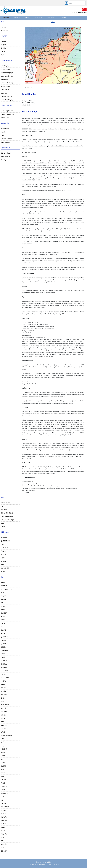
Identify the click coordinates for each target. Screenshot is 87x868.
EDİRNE (3, 654)
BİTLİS (3, 623)
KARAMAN (4, 817)
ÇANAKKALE (4, 637)
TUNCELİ (4, 790)
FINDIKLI (3, 551)
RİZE (2, 759)
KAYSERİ (3, 708)
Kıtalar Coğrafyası (6, 86)
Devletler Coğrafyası (7, 96)
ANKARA (3, 599)
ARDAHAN (4, 834)
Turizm (3, 527)
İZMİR (3, 698)
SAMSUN (4, 766)
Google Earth (5, 118)
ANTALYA (4, 603)
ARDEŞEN (4, 538)
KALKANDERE (5, 568)
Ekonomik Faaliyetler (7, 516)
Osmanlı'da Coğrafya (7, 100)
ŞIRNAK (3, 827)
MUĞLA (3, 742)
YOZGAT (3, 803)
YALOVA (3, 841)
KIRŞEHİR (4, 715)
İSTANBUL (4, 695)
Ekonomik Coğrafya (7, 73)
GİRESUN (4, 674)
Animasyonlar (5, 129)
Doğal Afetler (5, 90)
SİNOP (3, 773)
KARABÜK (4, 844)
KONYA (3, 722)
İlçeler (3, 523)
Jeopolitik (4, 93)
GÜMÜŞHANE (5, 678)
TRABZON (4, 786)
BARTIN (3, 831)
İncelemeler (38, 18)
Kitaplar (3, 45)
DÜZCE (3, 854)
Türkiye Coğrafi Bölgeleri (8, 83)
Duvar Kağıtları (5, 142)
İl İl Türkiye (63, 18)
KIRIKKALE (4, 820)
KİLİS (2, 848)
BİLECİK (3, 616)
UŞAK (3, 797)
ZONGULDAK (5, 807)
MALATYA (4, 729)
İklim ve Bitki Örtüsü (7, 513)
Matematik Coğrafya (7, 76)
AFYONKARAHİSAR (6, 589)
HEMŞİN (3, 558)
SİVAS (3, 776)
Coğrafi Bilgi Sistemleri (8, 111)
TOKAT (3, 783)
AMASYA (3, 596)
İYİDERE (3, 565)
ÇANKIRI (3, 640)
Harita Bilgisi (5, 79)
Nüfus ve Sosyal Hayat (8, 520)
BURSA (3, 633)
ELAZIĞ (3, 657)
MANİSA (3, 732)
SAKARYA (4, 763)
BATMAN (3, 824)
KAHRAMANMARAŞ (6, 735)
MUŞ (2, 746)
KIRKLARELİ (4, 712)
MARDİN (3, 739)
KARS (2, 701)
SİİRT (2, 769)
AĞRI (2, 593)
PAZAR (3, 572)
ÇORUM (3, 644)
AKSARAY (4, 810)
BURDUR (4, 630)
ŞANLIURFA (4, 793)
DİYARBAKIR (4, 650)
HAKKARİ (3, 681)
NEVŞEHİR (4, 749)
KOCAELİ (4, 718)
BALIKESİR (4, 613)
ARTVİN (3, 606)
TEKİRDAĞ (4, 780)
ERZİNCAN (4, 661)
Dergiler (3, 52)
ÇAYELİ (3, 544)
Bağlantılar (4, 55)
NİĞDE (3, 752)
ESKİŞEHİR (4, 667)
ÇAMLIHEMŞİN (5, 541)
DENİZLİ (3, 647)
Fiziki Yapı (4, 510)
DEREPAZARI (5, 548)
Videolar (3, 132)
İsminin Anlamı (5, 503)
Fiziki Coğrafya (5, 66)
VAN (2, 800)
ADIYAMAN (4, 586)
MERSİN (3, 691)
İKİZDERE (4, 561)
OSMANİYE (4, 851)
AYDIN (3, 610)
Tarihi (3, 506)
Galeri (27, 18)
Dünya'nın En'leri (6, 153)
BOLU (3, 627)
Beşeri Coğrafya (6, 69)
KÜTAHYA (4, 725)
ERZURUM (4, 664)
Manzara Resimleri (6, 139)
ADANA (3, 582)
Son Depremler (6, 160)
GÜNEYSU (4, 555)
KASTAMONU (5, 705)
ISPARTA (3, 688)
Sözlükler (50, 18)
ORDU (3, 756)
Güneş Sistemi (5, 157)
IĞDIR (3, 837)
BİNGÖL (3, 620)
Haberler (4, 27)
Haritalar (17, 18)
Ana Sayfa (6, 18)
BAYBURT (4, 814)
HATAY (3, 684)
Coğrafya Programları (7, 114)
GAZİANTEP (4, 671)
